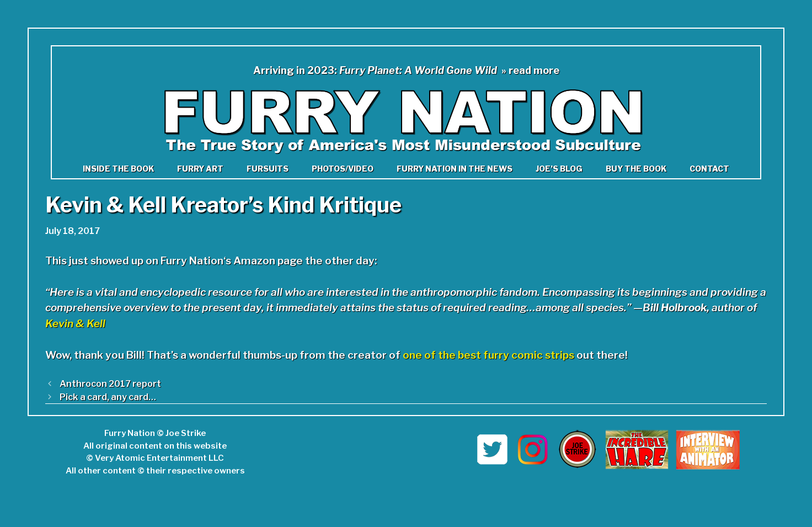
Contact (709, 169)
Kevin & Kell (75, 324)
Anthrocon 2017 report (110, 384)
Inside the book (118, 169)
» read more (530, 70)
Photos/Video (343, 169)
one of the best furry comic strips (488, 355)
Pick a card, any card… (108, 397)
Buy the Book (636, 169)
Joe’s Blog (559, 169)
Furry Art (200, 169)
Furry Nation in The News (455, 169)
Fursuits (268, 169)
